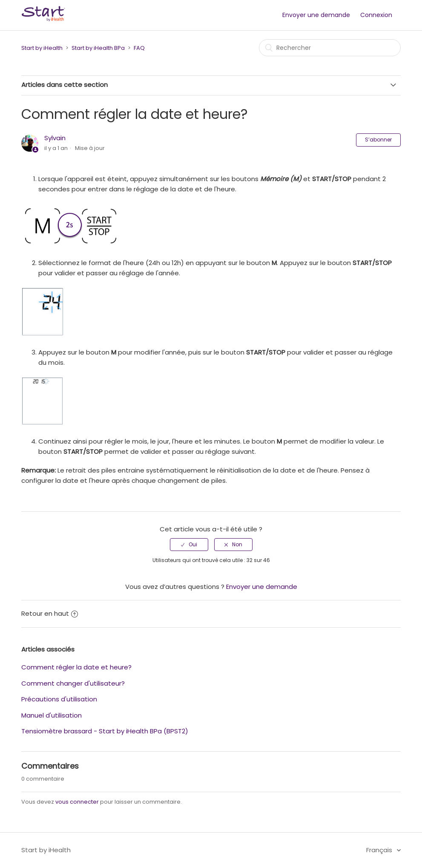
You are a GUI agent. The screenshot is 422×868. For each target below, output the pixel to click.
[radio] (189, 545)
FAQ (139, 48)
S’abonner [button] (378, 140)
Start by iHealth (42, 48)
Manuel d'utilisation (52, 715)
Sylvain (55, 138)
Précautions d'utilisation (59, 699)
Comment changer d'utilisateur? (73, 683)
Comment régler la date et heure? (76, 667)
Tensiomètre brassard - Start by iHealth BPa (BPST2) (105, 731)
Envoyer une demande (316, 15)
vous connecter (77, 802)
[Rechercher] (330, 48)
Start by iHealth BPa (98, 48)
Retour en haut (50, 613)
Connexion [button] (376, 15)
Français (380, 850)
